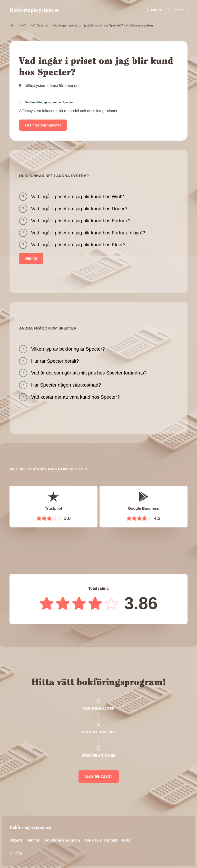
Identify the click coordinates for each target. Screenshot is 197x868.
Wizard (156, 10)
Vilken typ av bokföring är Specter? (68, 349)
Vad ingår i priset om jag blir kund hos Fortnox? (81, 221)
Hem (13, 25)
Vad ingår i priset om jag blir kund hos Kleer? (78, 245)
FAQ (23, 25)
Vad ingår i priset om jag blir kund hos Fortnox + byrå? (88, 233)
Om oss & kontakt (101, 840)
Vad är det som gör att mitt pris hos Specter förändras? (89, 373)
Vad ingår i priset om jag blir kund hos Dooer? (79, 209)
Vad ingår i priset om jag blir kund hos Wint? (77, 197)
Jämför (178, 10)
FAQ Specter (40, 25)
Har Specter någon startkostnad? (66, 385)
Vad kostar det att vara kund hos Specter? (75, 397)
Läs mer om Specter (43, 125)
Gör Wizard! (98, 776)
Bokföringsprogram (62, 840)
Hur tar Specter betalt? (55, 361)
